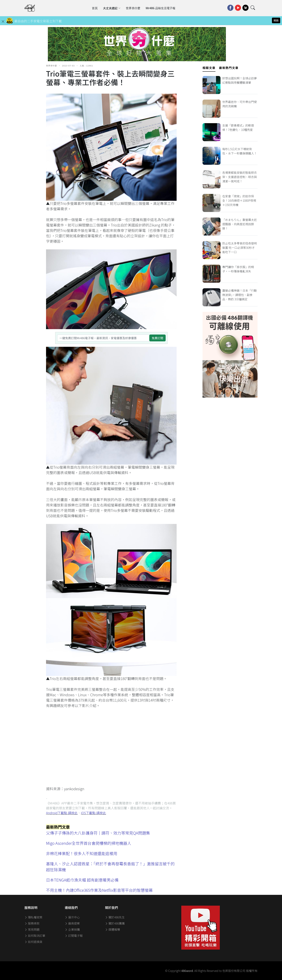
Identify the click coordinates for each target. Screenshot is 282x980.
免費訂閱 (157, 338)
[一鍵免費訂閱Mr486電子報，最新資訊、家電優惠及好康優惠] (103, 338)
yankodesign (74, 789)
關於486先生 (115, 917)
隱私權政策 (33, 917)
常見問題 (32, 929)
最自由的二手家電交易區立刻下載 (38, 21)
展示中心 (72, 917)
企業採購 (72, 929)
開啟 (276, 20)
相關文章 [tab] (209, 68)
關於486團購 (115, 923)
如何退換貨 (33, 942)
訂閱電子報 (74, 936)
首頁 (95, 8)
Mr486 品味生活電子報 (161, 8)
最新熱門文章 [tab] (229, 68)
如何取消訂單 (35, 936)
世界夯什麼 (133, 8)
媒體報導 (113, 929)
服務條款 (32, 923)
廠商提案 (72, 923)
